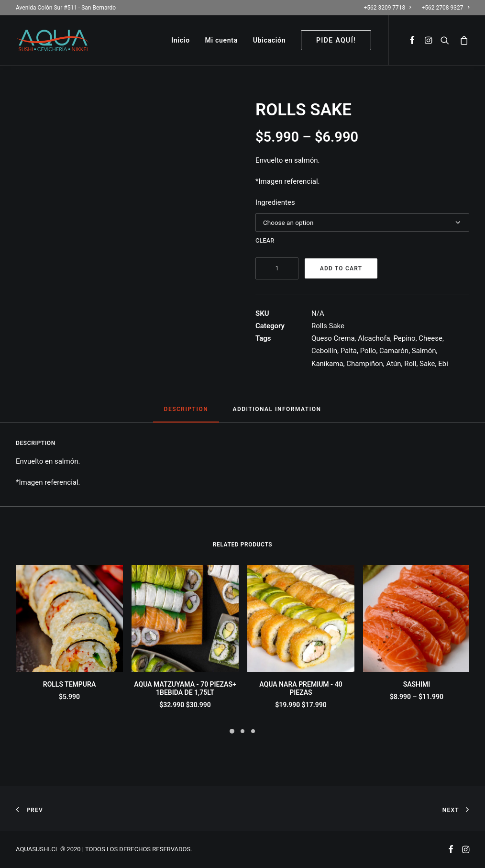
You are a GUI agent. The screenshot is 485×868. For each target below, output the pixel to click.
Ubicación (270, 40)
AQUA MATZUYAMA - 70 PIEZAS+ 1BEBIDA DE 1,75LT (185, 688)
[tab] (186, 413)
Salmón (424, 351)
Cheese (430, 338)
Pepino (404, 338)
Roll (410, 364)
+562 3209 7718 (387, 8)
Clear (265, 240)
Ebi (443, 364)
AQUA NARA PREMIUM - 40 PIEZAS (301, 688)
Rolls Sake (328, 326)
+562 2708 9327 (446, 8)
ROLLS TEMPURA (70, 684)
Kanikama (327, 364)
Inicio (181, 40)
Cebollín (324, 351)
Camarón (394, 351)
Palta (349, 351)
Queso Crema (333, 338)
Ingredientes (275, 202)
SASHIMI (417, 684)
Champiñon (365, 364)
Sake (427, 364)
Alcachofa (374, 338)
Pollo (368, 351)
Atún (393, 364)
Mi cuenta (221, 40)
